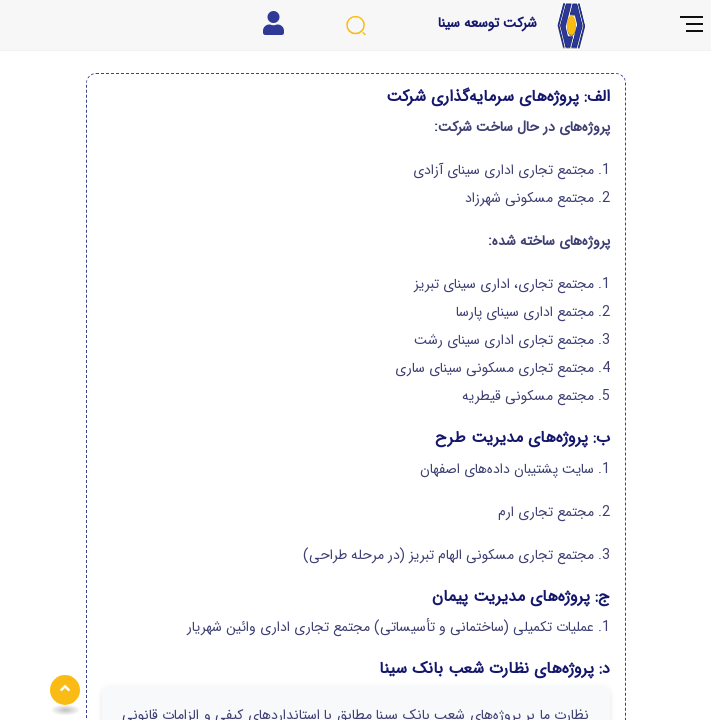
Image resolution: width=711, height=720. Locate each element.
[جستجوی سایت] (355, 25)
